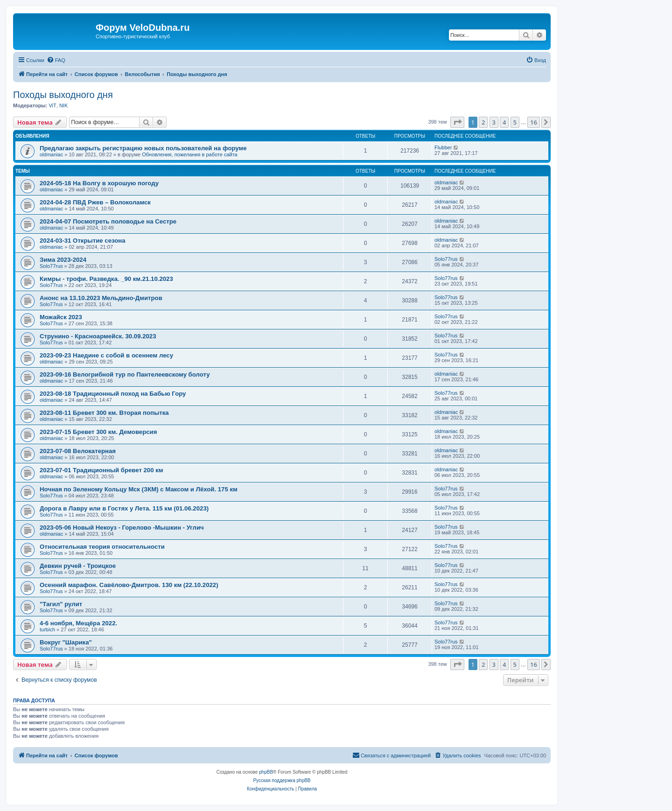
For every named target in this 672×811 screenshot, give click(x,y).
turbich (47, 629)
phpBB (266, 772)
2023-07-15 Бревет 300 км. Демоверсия (98, 432)
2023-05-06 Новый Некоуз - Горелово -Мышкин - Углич (122, 528)
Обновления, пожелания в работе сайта (190, 154)
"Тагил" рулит (61, 604)
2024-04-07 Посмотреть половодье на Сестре (108, 221)
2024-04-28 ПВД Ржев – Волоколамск (95, 202)
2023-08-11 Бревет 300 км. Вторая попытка (104, 413)
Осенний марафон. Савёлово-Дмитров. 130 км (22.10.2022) (129, 585)
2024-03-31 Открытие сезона (83, 241)
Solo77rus (51, 266)
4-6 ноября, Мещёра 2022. (78, 623)
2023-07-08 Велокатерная (78, 451)
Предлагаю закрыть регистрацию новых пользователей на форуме (143, 148)
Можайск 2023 (61, 317)
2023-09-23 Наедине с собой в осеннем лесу (106, 355)
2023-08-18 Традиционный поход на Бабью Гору (113, 394)
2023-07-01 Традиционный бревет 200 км (101, 470)
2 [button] (483, 122)
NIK (63, 105)
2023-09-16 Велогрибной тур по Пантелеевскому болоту (125, 374)
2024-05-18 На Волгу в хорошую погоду (99, 183)
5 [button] (515, 122)
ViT (52, 105)
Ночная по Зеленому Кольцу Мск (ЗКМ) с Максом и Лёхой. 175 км (139, 489)
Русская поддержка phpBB (282, 780)
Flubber (443, 147)
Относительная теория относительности (102, 547)
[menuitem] (56, 60)
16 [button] (534, 122)
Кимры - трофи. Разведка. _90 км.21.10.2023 (106, 279)
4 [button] (504, 122)
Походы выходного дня (63, 95)
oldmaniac (51, 154)
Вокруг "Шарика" (66, 642)
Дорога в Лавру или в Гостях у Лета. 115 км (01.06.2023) (124, 508)
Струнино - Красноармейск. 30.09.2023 (98, 336)
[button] (457, 122)
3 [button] (494, 122)
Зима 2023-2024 (63, 260)
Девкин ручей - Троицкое (78, 566)
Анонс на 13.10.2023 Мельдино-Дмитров (101, 298)
